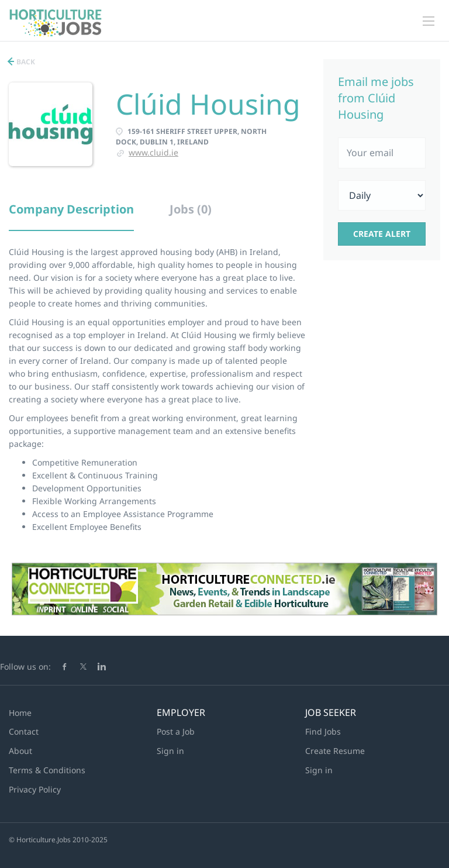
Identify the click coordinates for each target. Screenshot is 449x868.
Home (20, 713)
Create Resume (335, 751)
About (20, 751)
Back (25, 62)
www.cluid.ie (153, 152)
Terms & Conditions (47, 770)
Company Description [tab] (71, 209)
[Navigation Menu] (429, 21)
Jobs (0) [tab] (191, 209)
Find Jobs (323, 731)
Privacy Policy (35, 789)
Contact (24, 731)
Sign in (170, 751)
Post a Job (176, 731)
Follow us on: (25, 666)
